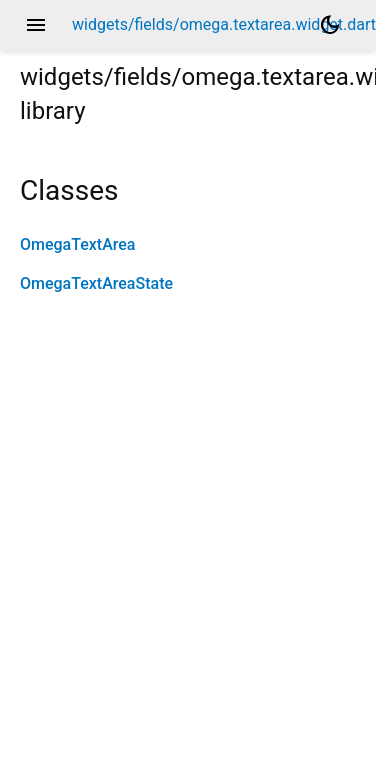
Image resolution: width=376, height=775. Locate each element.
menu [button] (36, 25)
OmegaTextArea (78, 244)
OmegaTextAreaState (96, 283)
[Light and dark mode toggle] (330, 25)
